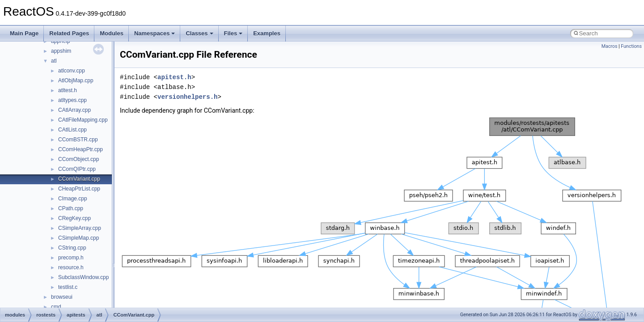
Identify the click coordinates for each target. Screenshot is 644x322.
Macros (610, 46)
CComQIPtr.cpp (77, 169)
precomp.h (71, 258)
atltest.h (68, 90)
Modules (112, 33)
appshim (61, 51)
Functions (631, 46)
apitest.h (174, 77)
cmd (56, 307)
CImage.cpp (73, 199)
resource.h (71, 267)
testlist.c (68, 287)
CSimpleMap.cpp (78, 238)
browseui (62, 297)
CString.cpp (72, 248)
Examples (267, 33)
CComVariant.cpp (79, 179)
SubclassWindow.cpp (83, 277)
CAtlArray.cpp (74, 110)
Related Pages (69, 33)
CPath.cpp (71, 208)
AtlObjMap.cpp (76, 80)
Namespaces (155, 33)
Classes (199, 33)
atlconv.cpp (72, 71)
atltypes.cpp (72, 100)
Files (233, 33)
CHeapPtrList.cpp (79, 189)
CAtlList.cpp (72, 130)
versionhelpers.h (187, 97)
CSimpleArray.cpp (80, 228)
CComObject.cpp (78, 159)
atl (54, 61)
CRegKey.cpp (74, 218)
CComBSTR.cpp (78, 140)
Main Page (24, 33)
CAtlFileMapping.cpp (83, 120)
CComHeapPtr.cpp (80, 149)
